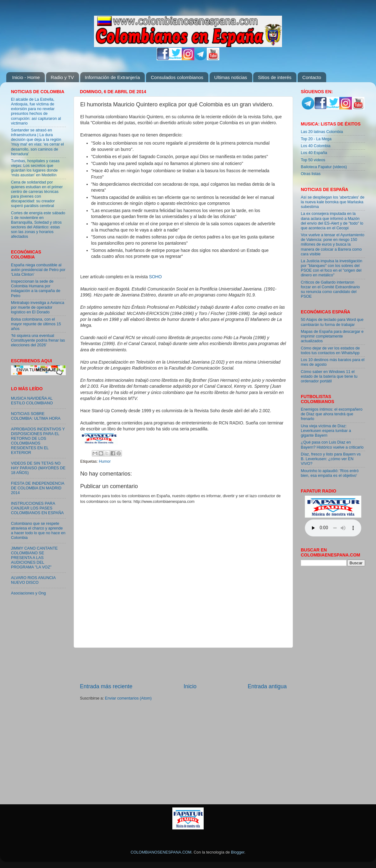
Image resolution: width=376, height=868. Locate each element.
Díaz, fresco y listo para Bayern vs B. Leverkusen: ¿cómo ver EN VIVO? (331, 459)
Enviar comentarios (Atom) (128, 698)
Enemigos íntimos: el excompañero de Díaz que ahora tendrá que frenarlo (332, 414)
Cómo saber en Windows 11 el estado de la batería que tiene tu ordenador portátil (329, 376)
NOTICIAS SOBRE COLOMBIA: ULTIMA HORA (36, 416)
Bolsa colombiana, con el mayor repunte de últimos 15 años (36, 324)
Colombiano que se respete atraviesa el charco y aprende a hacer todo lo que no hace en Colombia (38, 531)
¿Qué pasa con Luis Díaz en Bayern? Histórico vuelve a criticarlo (332, 445)
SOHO (156, 277)
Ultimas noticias (231, 77)
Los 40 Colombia (316, 146)
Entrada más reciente (106, 686)
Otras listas (311, 174)
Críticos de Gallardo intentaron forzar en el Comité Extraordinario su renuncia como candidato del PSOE (330, 289)
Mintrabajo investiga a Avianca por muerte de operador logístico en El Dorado (38, 307)
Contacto (312, 77)
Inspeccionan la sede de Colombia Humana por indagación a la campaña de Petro (36, 288)
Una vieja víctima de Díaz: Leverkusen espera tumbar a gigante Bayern (326, 431)
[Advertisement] (183, 665)
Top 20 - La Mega (316, 139)
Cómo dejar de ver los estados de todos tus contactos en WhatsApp (330, 351)
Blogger (238, 852)
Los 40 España (314, 153)
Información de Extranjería (112, 77)
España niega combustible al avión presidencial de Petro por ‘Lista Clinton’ (38, 270)
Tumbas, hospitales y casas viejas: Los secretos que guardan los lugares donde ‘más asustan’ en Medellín (35, 168)
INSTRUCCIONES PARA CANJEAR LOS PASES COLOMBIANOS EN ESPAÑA (37, 508)
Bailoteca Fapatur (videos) (324, 167)
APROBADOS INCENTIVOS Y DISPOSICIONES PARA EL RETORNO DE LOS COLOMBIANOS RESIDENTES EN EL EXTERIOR (38, 441)
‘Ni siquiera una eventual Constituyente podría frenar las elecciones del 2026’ (38, 340)
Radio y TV (62, 77)
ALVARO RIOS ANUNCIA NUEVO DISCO (33, 580)
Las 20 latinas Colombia (322, 132)
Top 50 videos (313, 160)
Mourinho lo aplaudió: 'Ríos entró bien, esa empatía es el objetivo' (330, 473)
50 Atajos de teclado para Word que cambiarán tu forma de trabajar (332, 322)
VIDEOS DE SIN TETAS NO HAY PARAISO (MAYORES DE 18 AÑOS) (38, 468)
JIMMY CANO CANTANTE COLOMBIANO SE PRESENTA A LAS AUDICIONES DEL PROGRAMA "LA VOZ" (34, 558)
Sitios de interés (275, 77)
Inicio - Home (26, 77)
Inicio (190, 686)
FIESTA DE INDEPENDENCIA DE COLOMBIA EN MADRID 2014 (38, 488)
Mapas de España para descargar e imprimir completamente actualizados (332, 336)
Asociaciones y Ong (28, 593)
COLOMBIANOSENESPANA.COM (161, 852)
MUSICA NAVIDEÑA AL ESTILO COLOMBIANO (32, 401)
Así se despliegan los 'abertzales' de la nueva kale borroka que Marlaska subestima (333, 202)
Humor (105, 461)
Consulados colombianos (177, 77)
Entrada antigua (267, 686)
